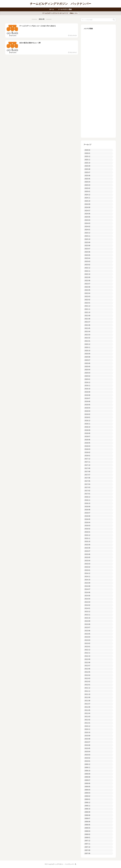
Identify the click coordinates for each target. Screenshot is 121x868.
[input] (98, 20)
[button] (114, 20)
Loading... (98, 83)
